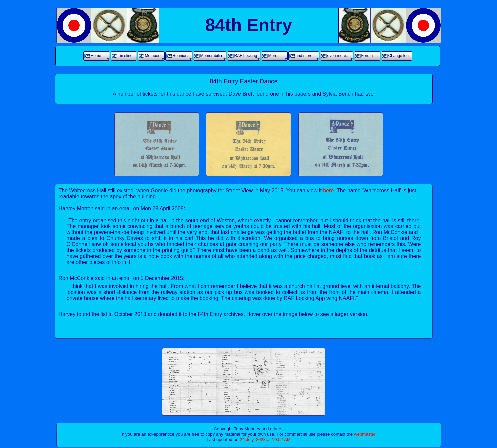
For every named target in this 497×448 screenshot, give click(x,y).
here (328, 190)
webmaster (365, 434)
